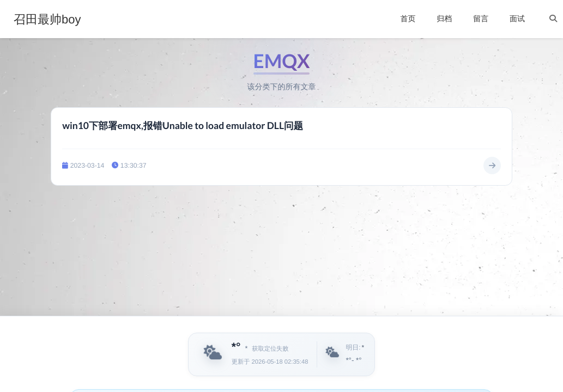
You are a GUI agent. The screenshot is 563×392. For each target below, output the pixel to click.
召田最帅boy (47, 20)
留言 (481, 19)
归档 (444, 19)
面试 (517, 19)
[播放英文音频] (462, 354)
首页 (408, 19)
